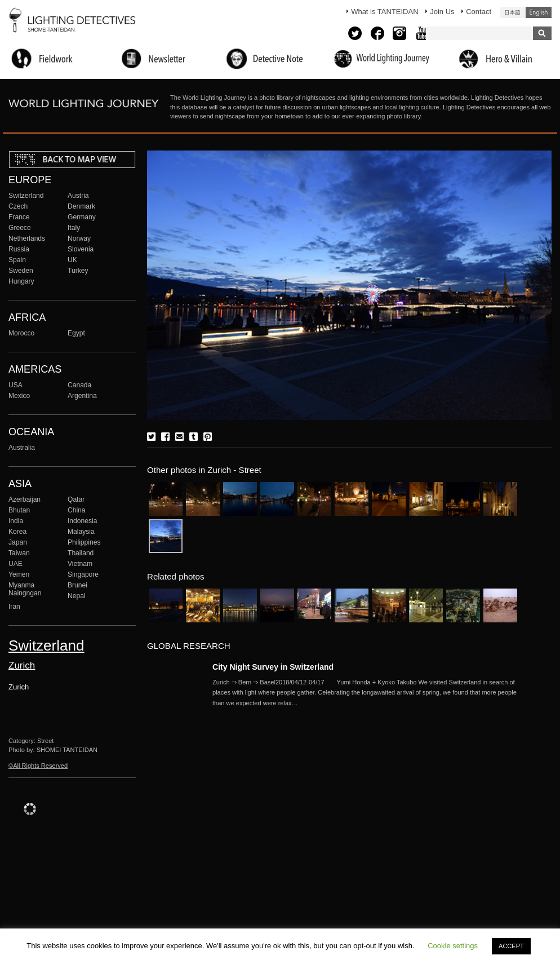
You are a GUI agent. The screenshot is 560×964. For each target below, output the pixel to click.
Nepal (77, 596)
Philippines (84, 542)
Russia (19, 249)
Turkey (78, 271)
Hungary (21, 281)
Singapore (83, 574)
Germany (82, 217)
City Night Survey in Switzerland (273, 667)
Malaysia (81, 532)
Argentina (82, 396)
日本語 (513, 12)
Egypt (76, 333)
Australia (22, 448)
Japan (18, 542)
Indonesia (82, 521)
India (16, 521)
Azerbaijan (25, 499)
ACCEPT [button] (511, 946)
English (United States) (539, 12)
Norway (79, 238)
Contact (479, 12)
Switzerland (26, 196)
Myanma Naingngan (25, 589)
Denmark (81, 206)
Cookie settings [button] (453, 946)
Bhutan (19, 510)
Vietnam (80, 564)
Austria (78, 196)
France (19, 217)
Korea (17, 532)
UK (72, 260)
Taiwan (19, 553)
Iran (14, 607)
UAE (15, 564)
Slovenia (81, 249)
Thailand (81, 553)
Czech (18, 206)
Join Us (442, 12)
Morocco (21, 333)
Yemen (19, 574)
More (365, 693)
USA (15, 385)
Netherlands (27, 238)
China (77, 510)
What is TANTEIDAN (385, 12)
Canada (79, 385)
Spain (17, 260)
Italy (74, 228)
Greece (20, 228)
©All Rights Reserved (38, 766)
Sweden (21, 271)
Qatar (76, 499)
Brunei (77, 585)
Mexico (19, 396)
